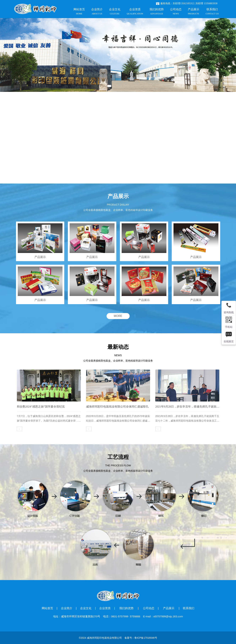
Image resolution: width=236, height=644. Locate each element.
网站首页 (47, 608)
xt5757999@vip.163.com (168, 616)
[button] (109, 86)
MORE (118, 316)
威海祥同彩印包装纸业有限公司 (104, 638)
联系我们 (189, 608)
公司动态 (149, 608)
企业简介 (67, 608)
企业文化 (86, 608)
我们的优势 (127, 608)
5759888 (135, 616)
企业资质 (105, 608)
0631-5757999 (120, 616)
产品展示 (169, 608)
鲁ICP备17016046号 (146, 638)
